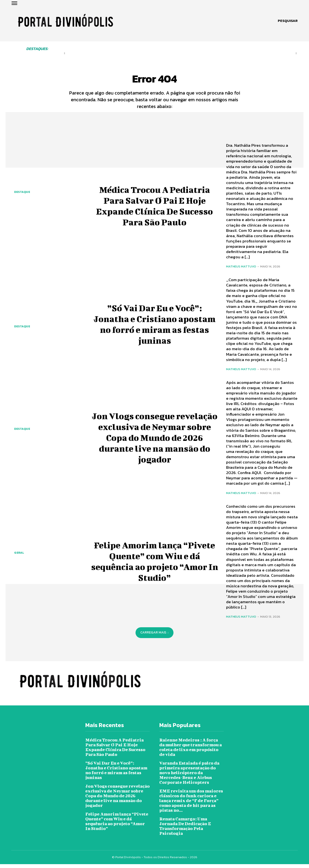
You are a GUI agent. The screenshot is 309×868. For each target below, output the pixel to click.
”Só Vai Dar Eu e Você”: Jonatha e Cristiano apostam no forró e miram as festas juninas (155, 327)
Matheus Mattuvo (241, 270)
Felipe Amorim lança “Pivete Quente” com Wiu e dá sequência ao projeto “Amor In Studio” (154, 564)
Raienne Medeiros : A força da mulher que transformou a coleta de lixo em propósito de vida (191, 751)
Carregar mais (154, 636)
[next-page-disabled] (296, 53)
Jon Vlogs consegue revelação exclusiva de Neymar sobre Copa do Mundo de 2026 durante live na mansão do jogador (155, 440)
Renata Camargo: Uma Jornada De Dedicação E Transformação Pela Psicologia (185, 830)
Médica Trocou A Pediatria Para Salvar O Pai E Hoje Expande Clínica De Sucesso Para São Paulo (154, 209)
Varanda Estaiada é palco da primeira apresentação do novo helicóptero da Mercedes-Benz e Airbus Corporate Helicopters (189, 776)
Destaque (22, 196)
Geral (19, 557)
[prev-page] (65, 53)
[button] (288, 21)
